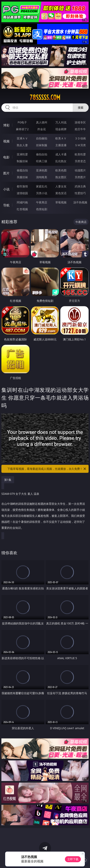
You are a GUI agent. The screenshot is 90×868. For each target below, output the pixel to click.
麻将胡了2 (22, 129)
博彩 (6, 125)
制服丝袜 (22, 161)
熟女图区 (61, 177)
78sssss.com (45, 97)
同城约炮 (22, 202)
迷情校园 (22, 193)
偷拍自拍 (42, 154)
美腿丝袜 (22, 177)
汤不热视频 (80, 202)
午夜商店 (42, 202)
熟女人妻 (22, 145)
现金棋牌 (61, 129)
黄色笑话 (61, 193)
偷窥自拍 (22, 170)
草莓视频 (61, 202)
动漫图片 (80, 170)
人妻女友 (61, 186)
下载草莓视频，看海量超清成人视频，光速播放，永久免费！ (47, 469)
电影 (6, 157)
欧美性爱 (80, 154)
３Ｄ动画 (80, 138)
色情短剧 (42, 209)
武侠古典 (80, 186)
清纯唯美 (42, 177)
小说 (6, 189)
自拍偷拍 (42, 138)
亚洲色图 (42, 170)
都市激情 (22, 186)
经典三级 (42, 161)
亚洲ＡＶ (22, 138)
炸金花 (42, 129)
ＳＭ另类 (80, 145)
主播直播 (61, 145)
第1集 (8, 480)
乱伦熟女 (61, 161)
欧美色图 (61, 170)
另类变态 (80, 161)
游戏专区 (80, 122)
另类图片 (80, 177)
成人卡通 (61, 154)
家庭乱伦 (42, 186)
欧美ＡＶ (61, 138)
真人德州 (42, 122)
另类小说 (42, 193)
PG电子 (22, 122)
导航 (6, 205)
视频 (6, 141)
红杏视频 (22, 209)
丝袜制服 (42, 145)
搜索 (81, 107)
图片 (6, 173)
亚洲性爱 (22, 154)
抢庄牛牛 (80, 129)
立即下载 (73, 859)
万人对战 (61, 122)
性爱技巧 (80, 193)
